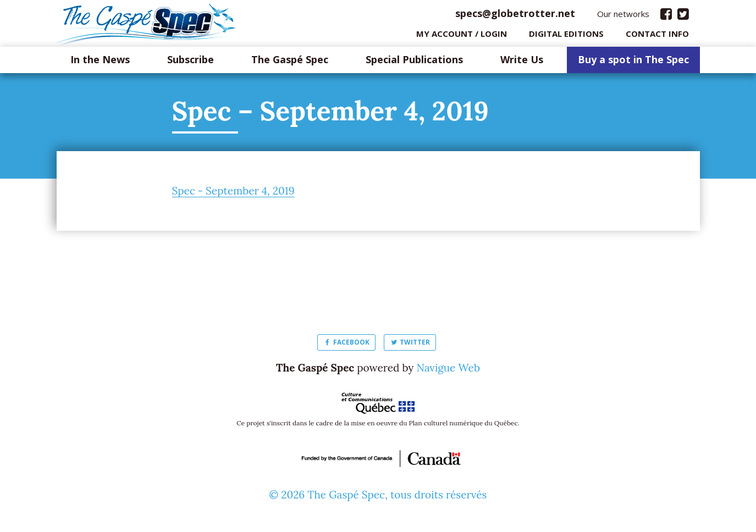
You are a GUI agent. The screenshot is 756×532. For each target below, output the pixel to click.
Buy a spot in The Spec (633, 63)
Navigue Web (448, 370)
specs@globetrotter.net (515, 16)
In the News (100, 63)
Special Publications (414, 63)
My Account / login (462, 36)
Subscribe (191, 63)
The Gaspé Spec (290, 63)
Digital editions (566, 36)
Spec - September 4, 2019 (233, 193)
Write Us (522, 63)
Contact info (657, 36)
